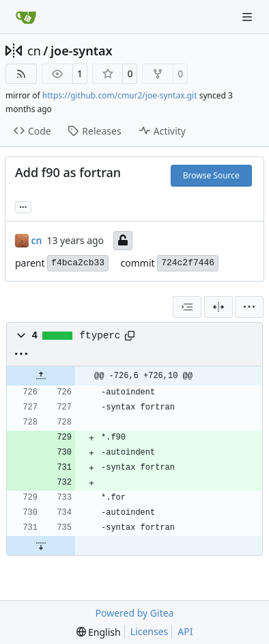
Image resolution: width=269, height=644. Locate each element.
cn (34, 51)
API (185, 631)
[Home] (26, 17)
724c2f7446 (188, 263)
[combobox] (187, 307)
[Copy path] (130, 336)
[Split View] (218, 307)
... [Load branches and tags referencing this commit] (23, 206)
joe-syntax (82, 51)
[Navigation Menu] (249, 17)
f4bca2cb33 (78, 263)
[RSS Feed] (21, 74)
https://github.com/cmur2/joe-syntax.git (120, 95)
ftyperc (100, 336)
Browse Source (211, 175)
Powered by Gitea (135, 613)
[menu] (249, 307)
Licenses (150, 631)
